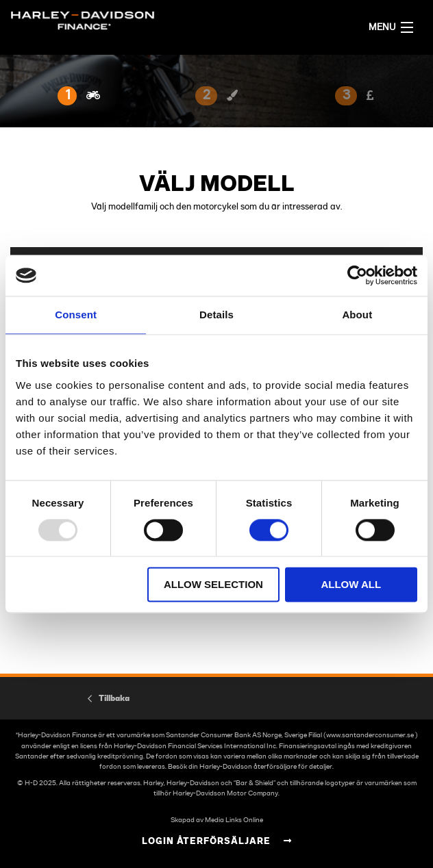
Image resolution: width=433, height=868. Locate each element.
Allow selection (213, 585)
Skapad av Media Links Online (217, 820)
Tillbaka (114, 698)
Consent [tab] (76, 315)
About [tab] (357, 315)
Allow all (351, 585)
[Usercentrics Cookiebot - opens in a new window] (357, 275)
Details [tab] (216, 315)
